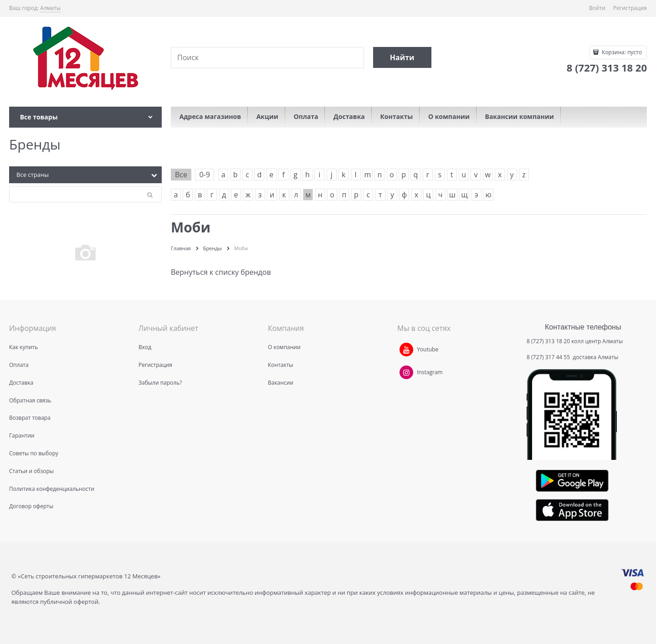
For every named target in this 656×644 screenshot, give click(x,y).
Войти (597, 8)
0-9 (204, 175)
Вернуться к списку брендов (221, 272)
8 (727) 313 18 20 (548, 341)
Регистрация (630, 8)
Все (181, 175)
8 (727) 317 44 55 (549, 357)
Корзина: (621, 52)
